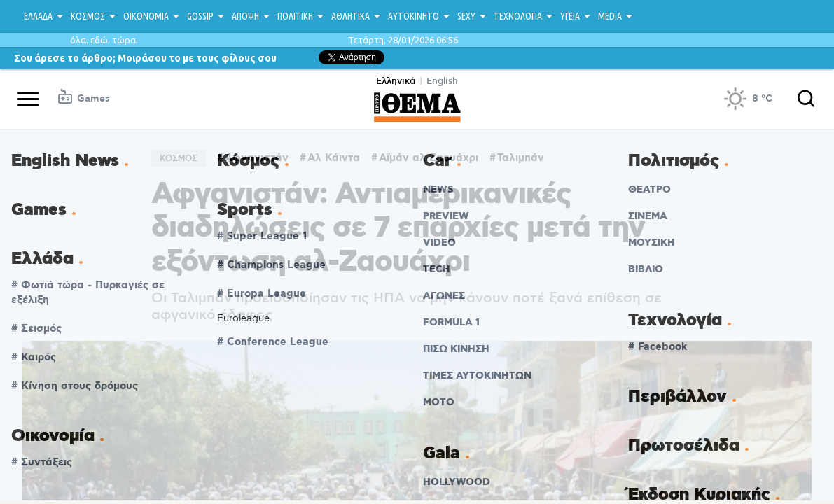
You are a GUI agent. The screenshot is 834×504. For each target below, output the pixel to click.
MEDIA (610, 16)
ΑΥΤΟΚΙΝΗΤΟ (413, 16)
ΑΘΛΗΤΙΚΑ (350, 16)
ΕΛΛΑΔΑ (38, 16)
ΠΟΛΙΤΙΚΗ (295, 16)
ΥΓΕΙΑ (570, 16)
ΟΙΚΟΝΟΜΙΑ (146, 16)
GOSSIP (200, 16)
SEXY (466, 16)
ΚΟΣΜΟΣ (88, 16)
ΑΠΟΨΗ (245, 16)
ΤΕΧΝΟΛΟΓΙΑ (518, 16)
